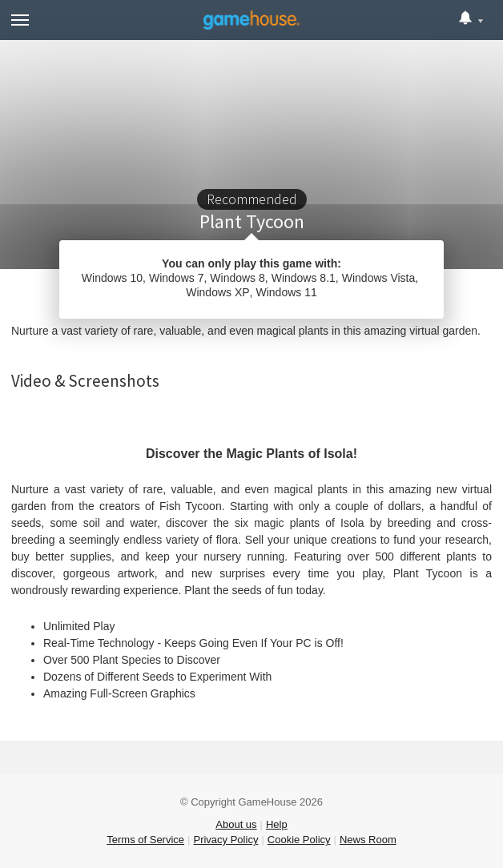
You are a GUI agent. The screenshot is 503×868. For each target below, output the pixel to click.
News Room (368, 840)
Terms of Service (145, 840)
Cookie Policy (299, 840)
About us (236, 824)
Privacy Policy (225, 840)
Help (277, 824)
